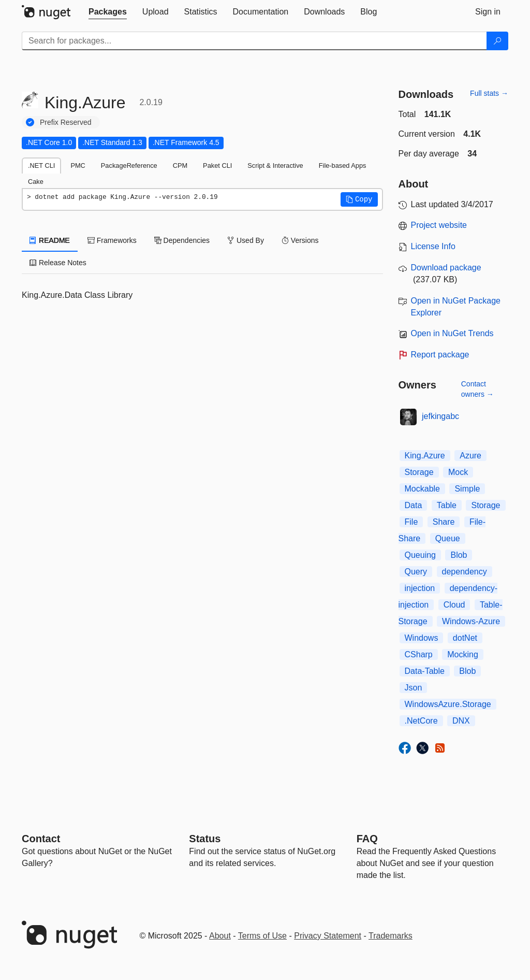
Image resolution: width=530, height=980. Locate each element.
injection (420, 588)
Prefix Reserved (66, 122)
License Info (433, 246)
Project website (439, 225)
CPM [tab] (180, 165)
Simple (467, 489)
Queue (448, 538)
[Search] (497, 41)
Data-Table (425, 671)
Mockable (422, 489)
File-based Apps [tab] (343, 165)
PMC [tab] (78, 165)
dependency (465, 572)
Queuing (421, 555)
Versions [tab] (300, 240)
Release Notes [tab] (58, 263)
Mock (458, 472)
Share (444, 522)
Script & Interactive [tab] (275, 165)
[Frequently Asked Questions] (367, 839)
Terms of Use (262, 936)
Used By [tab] (246, 240)
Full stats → (489, 93)
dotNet (465, 638)
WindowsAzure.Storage (448, 704)
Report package (440, 355)
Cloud (454, 605)
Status (205, 839)
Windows (422, 638)
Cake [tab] (36, 182)
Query (416, 572)
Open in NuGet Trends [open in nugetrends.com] (452, 333)
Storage (419, 472)
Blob (459, 555)
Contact (41, 839)
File (411, 522)
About (220, 936)
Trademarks (391, 936)
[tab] (108, 12)
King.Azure (425, 456)
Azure (470, 456)
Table (447, 505)
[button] (359, 199)
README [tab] (50, 240)
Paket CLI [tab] (217, 165)
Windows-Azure (471, 621)
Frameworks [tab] (112, 240)
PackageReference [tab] (129, 165)
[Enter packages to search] (254, 41)
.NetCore (421, 721)
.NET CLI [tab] (41, 165)
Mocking (463, 654)
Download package (446, 268)
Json (414, 688)
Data (414, 505)
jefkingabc (440, 416)
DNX (461, 721)
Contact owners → (477, 389)
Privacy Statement (328, 936)
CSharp (419, 654)
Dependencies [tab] (182, 240)
